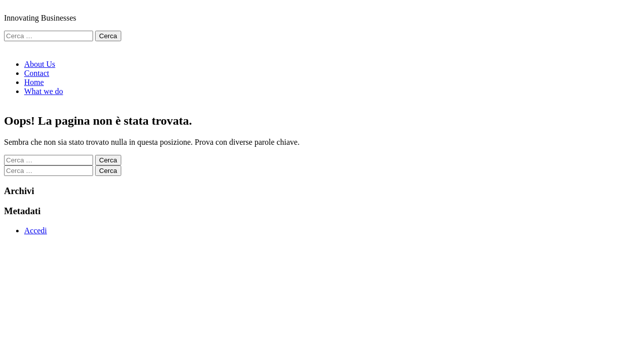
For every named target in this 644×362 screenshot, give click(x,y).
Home (34, 82)
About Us (40, 64)
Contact (37, 73)
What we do (44, 91)
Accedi (35, 231)
